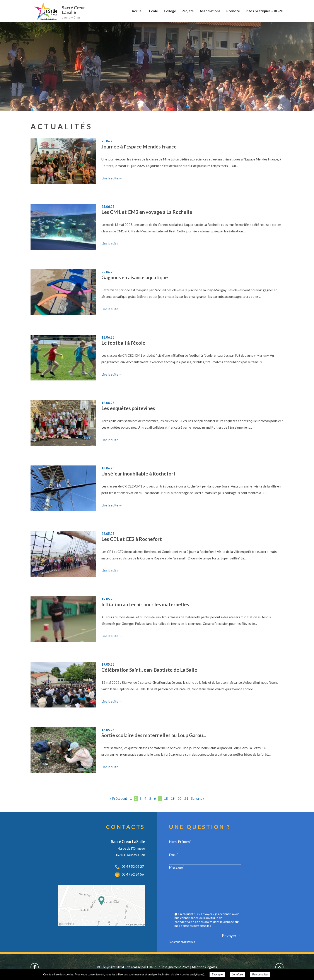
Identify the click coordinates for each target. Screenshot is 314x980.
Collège (170, 11)
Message (176, 867)
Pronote (233, 11)
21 (186, 798)
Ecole (154, 11)
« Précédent (119, 798)
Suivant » (198, 798)
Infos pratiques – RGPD (265, 11)
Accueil (137, 11)
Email (174, 854)
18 (166, 798)
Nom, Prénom (180, 841)
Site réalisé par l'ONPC (141, 967)
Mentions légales (204, 967)
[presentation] (208, 899)
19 (173, 798)
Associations (210, 11)
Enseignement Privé (175, 967)
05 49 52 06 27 (133, 866)
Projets (188, 11)
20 (179, 798)
